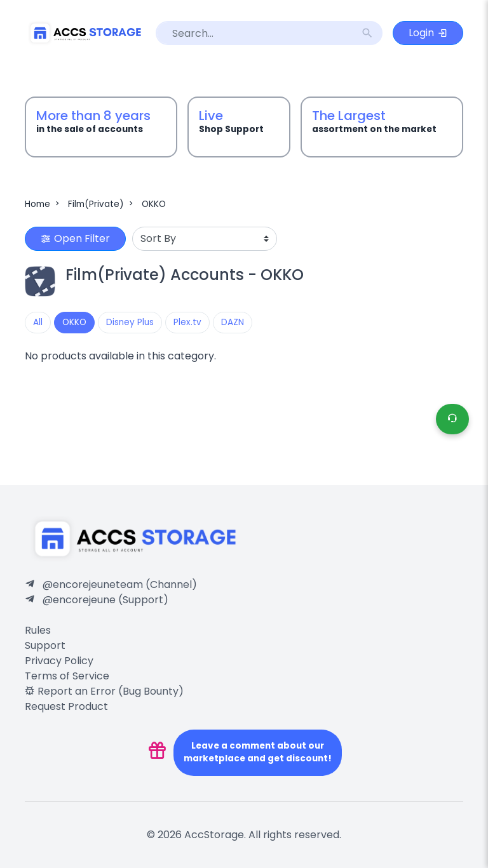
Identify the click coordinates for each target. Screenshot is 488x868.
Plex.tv (187, 322)
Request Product (66, 706)
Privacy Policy (59, 661)
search (367, 33)
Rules (38, 630)
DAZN (233, 322)
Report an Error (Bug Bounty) (104, 691)
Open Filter (75, 238)
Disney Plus (130, 322)
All (38, 322)
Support (45, 645)
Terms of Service (67, 676)
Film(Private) (102, 204)
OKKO (154, 204)
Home (43, 204)
